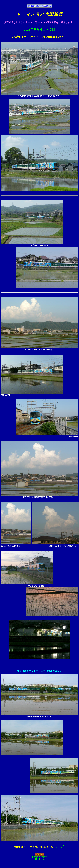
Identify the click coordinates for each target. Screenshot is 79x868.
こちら (61, 847)
